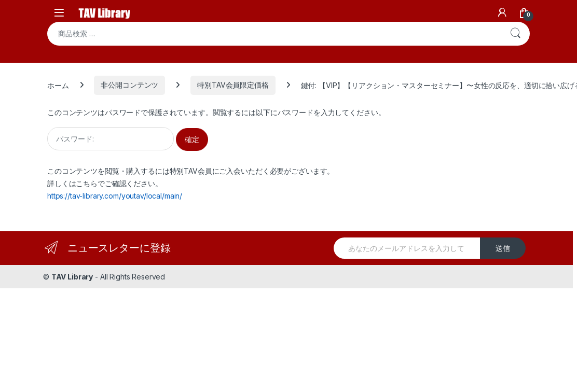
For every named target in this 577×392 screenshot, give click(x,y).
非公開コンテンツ (129, 85)
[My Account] (502, 12)
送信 (503, 248)
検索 (515, 34)
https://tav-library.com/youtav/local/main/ (115, 196)
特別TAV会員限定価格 (233, 85)
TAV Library (72, 277)
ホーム (58, 85)
